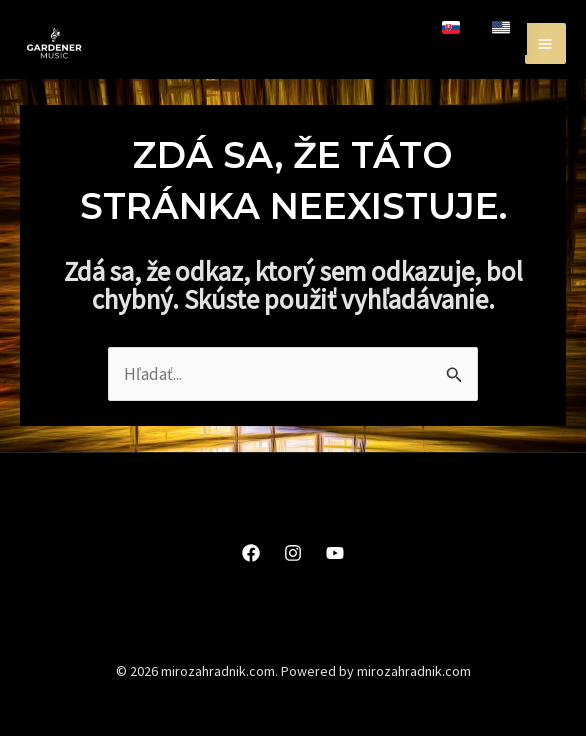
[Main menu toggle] (546, 44)
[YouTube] (335, 553)
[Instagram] (293, 553)
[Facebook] (251, 553)
